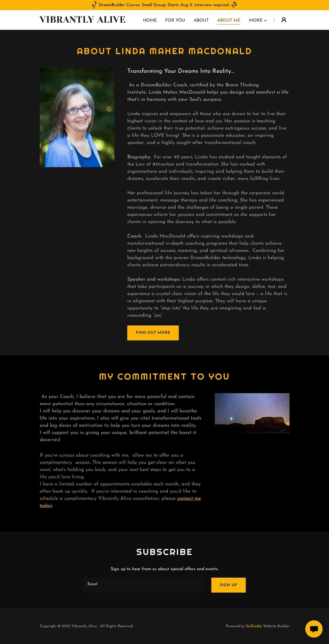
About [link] (201, 21)
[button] (258, 21)
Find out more (153, 333)
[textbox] (144, 585)
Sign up (229, 585)
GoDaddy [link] (254, 626)
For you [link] (175, 21)
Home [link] (150, 21)
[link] (84, 22)
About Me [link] (229, 21)
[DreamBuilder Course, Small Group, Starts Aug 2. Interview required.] (165, 5)
